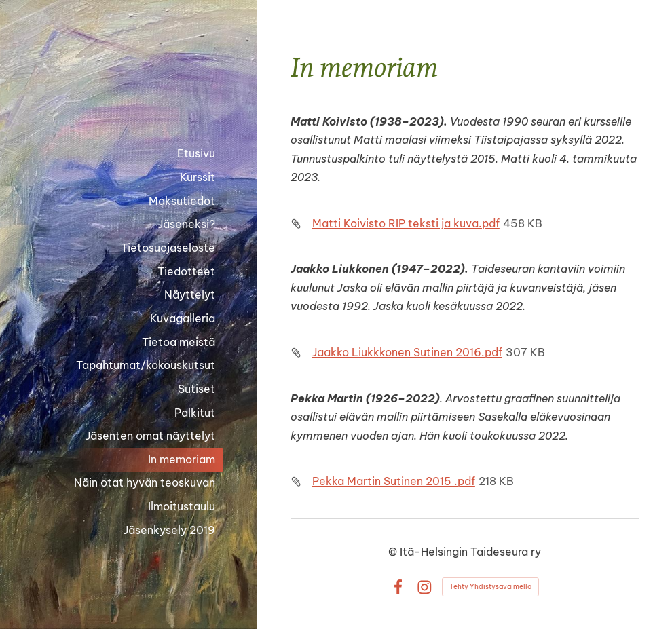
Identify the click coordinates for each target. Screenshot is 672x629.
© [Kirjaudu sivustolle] (394, 552)
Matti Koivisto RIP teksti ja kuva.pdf (406, 223)
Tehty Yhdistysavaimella (490, 587)
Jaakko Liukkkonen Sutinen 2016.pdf (407, 352)
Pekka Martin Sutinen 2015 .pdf (394, 481)
